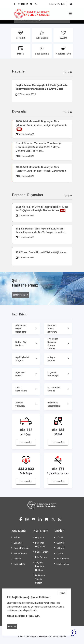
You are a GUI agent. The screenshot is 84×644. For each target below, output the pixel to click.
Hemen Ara (26, 442)
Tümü (68, 72)
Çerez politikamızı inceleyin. (24, 616)
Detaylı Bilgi (20, 299)
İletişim (52, 4)
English (61, 4)
